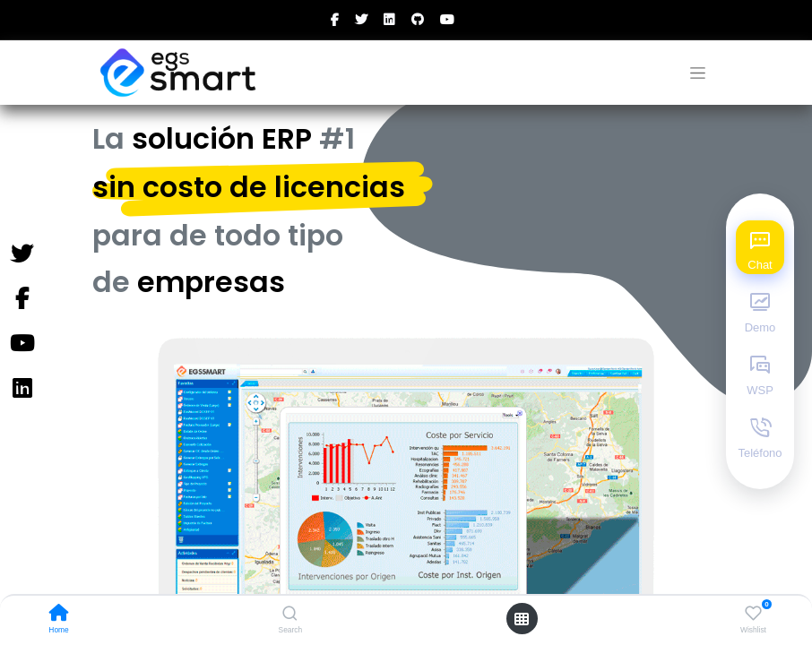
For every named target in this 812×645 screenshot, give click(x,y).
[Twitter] (22, 254)
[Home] (59, 615)
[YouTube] (22, 344)
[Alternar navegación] (698, 73)
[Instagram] (22, 389)
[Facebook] (22, 299)
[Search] (290, 615)
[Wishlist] (753, 614)
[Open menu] (522, 619)
